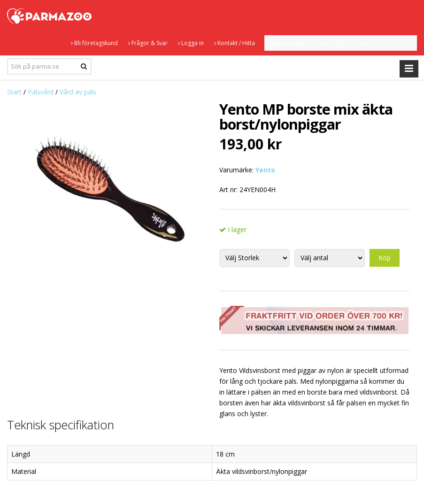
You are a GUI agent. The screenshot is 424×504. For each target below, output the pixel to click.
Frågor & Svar (148, 43)
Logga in (191, 43)
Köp (385, 258)
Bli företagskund (94, 43)
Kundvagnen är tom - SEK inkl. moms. (324, 43)
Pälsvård (41, 92)
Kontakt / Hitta (235, 43)
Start (14, 92)
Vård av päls (78, 92)
